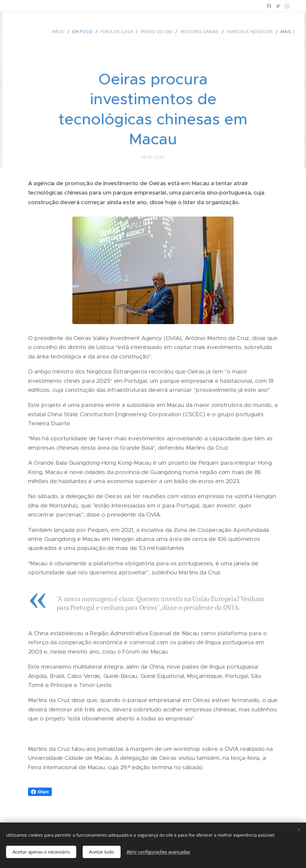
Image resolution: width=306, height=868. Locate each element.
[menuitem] (61, 32)
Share (40, 792)
